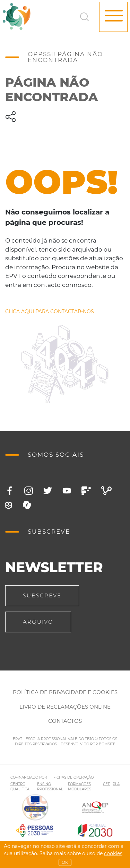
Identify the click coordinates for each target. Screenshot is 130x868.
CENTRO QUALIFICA (20, 787)
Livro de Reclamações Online (65, 707)
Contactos (65, 721)
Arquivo (38, 622)
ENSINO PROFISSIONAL (50, 787)
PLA (116, 784)
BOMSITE (107, 744)
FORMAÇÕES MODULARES (80, 787)
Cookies (113, 853)
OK (65, 862)
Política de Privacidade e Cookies (65, 692)
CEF (106, 784)
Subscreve (42, 595)
